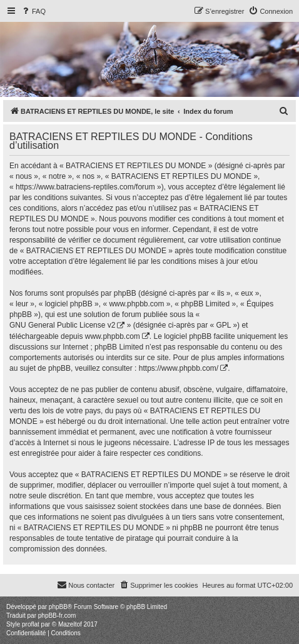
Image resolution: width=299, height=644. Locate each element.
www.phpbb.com (113, 336)
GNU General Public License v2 (62, 325)
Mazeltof (70, 624)
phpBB (58, 607)
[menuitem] (33, 11)
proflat (31, 624)
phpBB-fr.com (57, 616)
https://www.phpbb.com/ (179, 368)
